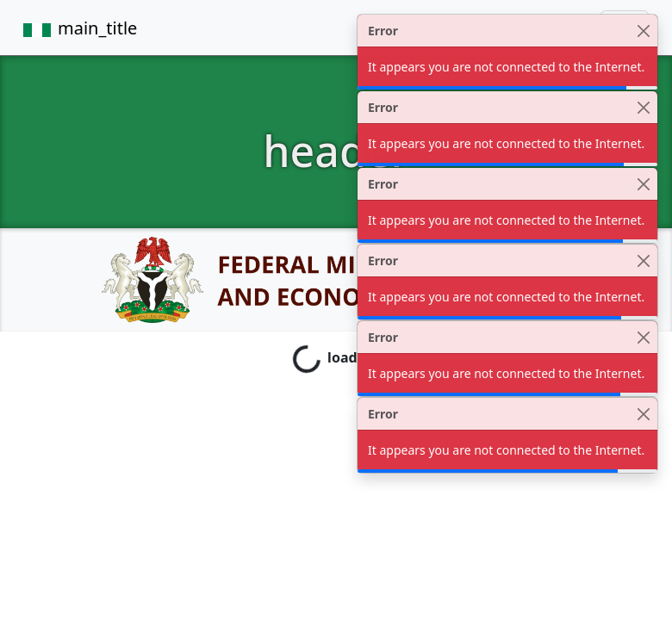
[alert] (507, 52)
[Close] (643, 31)
